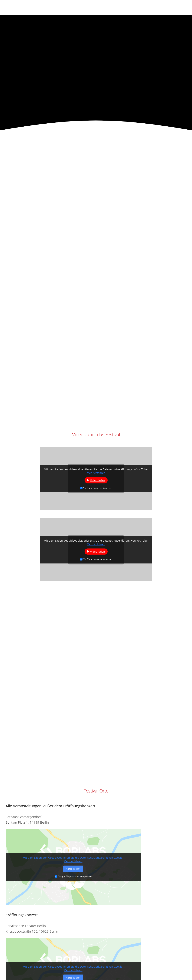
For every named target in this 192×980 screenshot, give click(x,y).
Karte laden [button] (73, 869)
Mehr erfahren (96, 473)
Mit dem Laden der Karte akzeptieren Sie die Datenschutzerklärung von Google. (73, 858)
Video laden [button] (98, 480)
